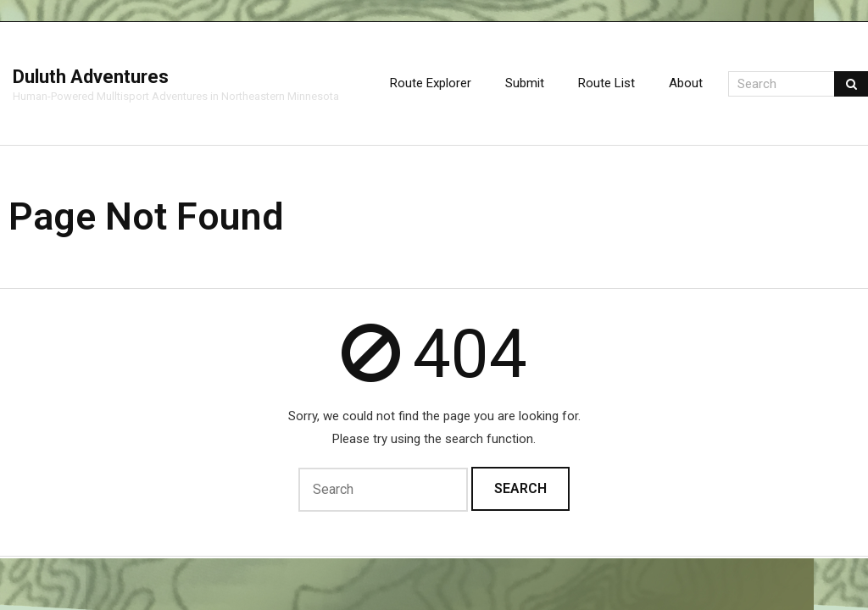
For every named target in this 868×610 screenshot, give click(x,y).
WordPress (29, 557)
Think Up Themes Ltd (14, 557)
